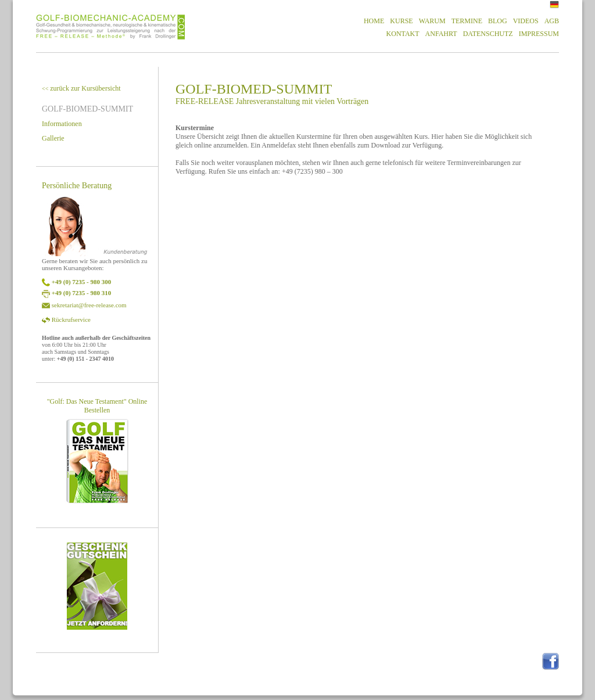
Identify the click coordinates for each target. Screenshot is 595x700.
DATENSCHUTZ (488, 34)
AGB (552, 21)
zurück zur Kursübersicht (81, 88)
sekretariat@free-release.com (89, 305)
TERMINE (467, 21)
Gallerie (53, 138)
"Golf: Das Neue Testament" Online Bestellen (97, 406)
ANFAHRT (441, 34)
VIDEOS (526, 21)
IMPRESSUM (539, 34)
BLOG (498, 21)
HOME (374, 21)
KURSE (401, 21)
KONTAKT (403, 34)
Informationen (62, 124)
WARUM (432, 21)
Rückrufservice (71, 320)
